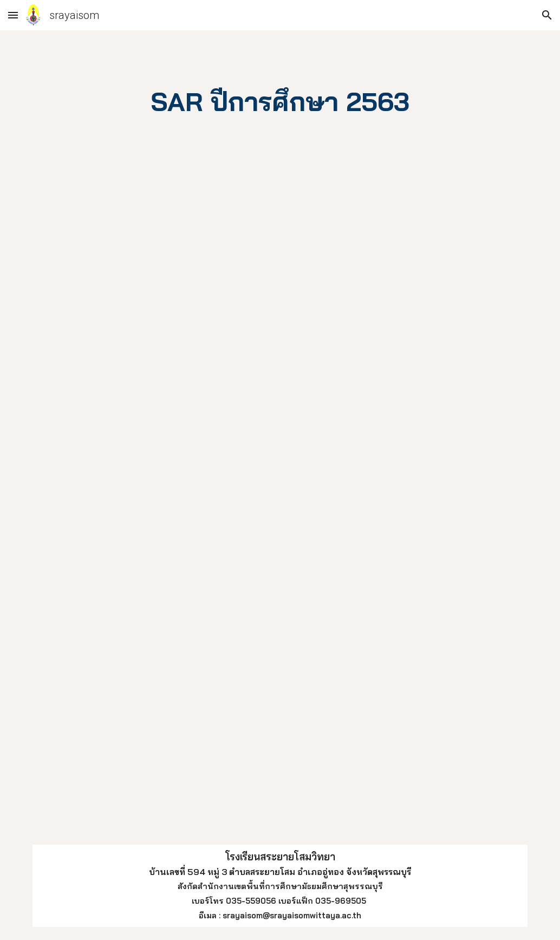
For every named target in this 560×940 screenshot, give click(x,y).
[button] (13, 15)
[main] (280, 100)
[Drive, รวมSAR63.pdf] (259, 500)
